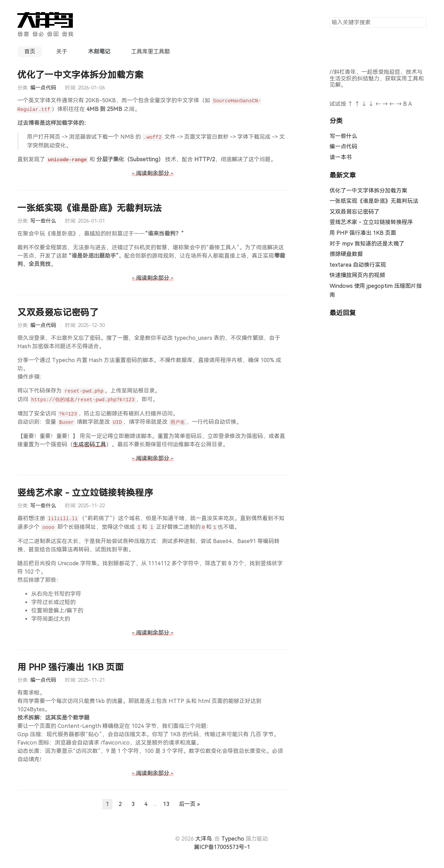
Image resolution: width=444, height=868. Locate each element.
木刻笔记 (99, 51)
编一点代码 (43, 88)
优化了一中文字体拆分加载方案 (80, 75)
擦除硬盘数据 (346, 254)
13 (166, 804)
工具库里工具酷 (151, 51)
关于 (62, 51)
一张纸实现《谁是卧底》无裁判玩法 (89, 208)
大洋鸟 (204, 839)
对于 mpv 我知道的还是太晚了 (367, 244)
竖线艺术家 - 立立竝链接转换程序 (85, 493)
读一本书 (341, 157)
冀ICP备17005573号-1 (222, 847)
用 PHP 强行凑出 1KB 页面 (71, 667)
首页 (30, 51)
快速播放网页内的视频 (357, 275)
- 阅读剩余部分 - (153, 173)
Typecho (233, 839)
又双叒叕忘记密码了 (58, 312)
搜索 (421, 22)
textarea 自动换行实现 (358, 265)
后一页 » (189, 804)
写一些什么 (43, 221)
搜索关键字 (329, 17)
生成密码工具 (89, 444)
